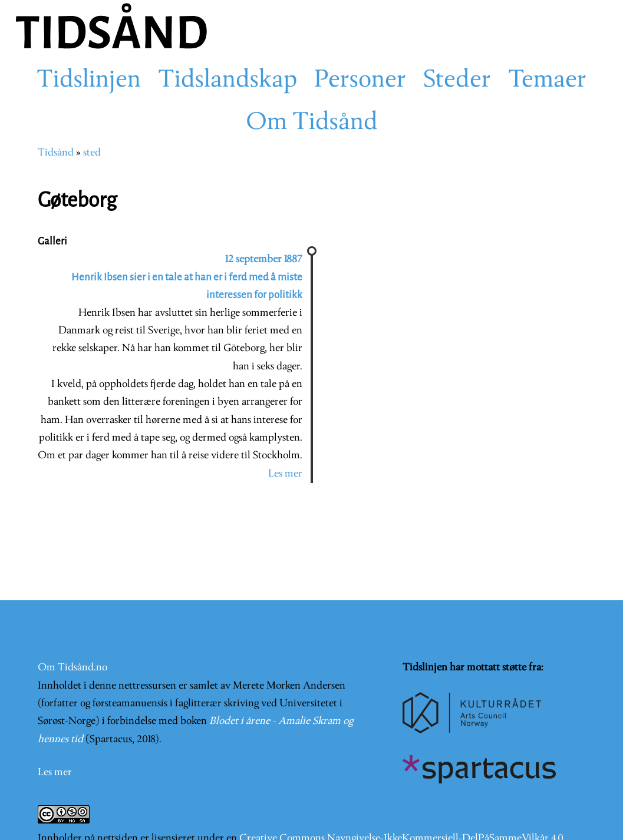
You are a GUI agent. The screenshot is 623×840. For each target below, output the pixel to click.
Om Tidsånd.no (72, 668)
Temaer (547, 81)
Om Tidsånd (312, 123)
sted (92, 153)
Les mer (285, 474)
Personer (360, 81)
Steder (457, 81)
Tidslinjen (89, 81)
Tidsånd (56, 153)
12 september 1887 (264, 259)
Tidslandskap (228, 81)
